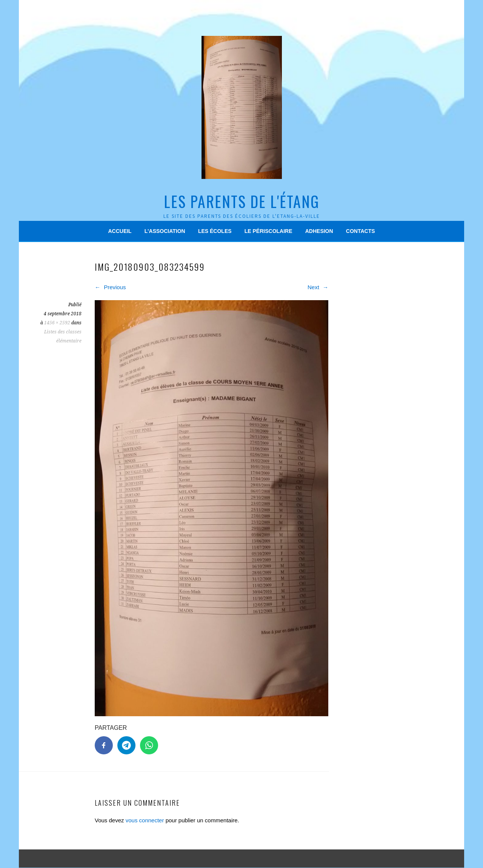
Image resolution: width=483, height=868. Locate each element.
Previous (110, 287)
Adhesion (319, 231)
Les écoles (215, 231)
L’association (165, 231)
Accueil (120, 231)
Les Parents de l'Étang (241, 201)
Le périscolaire (268, 231)
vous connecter (145, 820)
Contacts (361, 231)
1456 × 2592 (57, 323)
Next (318, 287)
